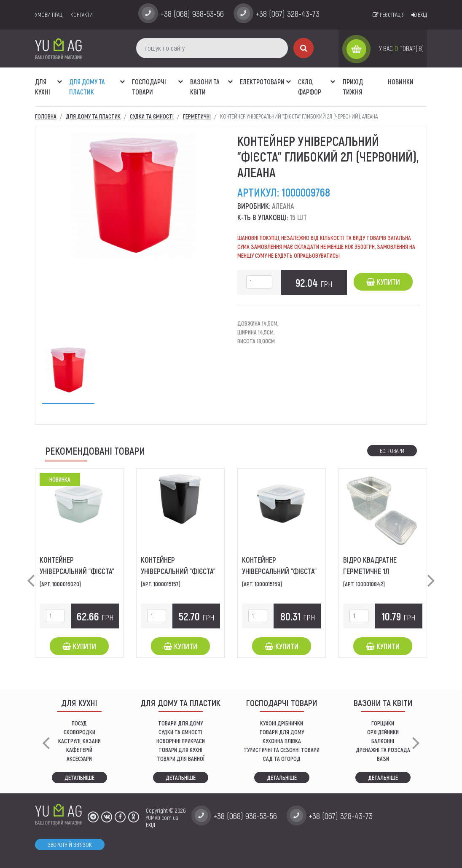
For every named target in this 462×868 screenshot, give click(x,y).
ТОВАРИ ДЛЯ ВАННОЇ (181, 759)
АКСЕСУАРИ (79, 759)
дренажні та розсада (383, 750)
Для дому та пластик (87, 87)
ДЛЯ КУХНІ (43, 87)
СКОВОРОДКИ (79, 732)
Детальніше (79, 778)
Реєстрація (389, 15)
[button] (59, 77)
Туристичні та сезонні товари (282, 750)
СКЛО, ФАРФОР (310, 87)
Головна (46, 116)
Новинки (401, 82)
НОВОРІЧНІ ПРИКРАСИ (181, 741)
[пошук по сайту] (212, 48)
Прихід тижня (353, 87)
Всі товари (392, 451)
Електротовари (262, 82)
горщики (383, 723)
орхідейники (383, 732)
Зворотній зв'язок (70, 845)
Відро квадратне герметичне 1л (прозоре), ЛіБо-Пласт (377, 571)
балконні (383, 741)
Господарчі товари (149, 87)
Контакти (82, 15)
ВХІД (150, 825)
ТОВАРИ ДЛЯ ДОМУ (180, 723)
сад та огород (282, 759)
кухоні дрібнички (282, 723)
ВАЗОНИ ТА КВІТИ (205, 87)
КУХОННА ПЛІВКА (282, 741)
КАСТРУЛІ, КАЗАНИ (79, 741)
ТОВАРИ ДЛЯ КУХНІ (180, 750)
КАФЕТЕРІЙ (79, 750)
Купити (383, 282)
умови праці (49, 15)
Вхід (419, 15)
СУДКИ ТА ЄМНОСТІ (180, 732)
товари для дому (282, 732)
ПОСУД (79, 723)
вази (383, 759)
